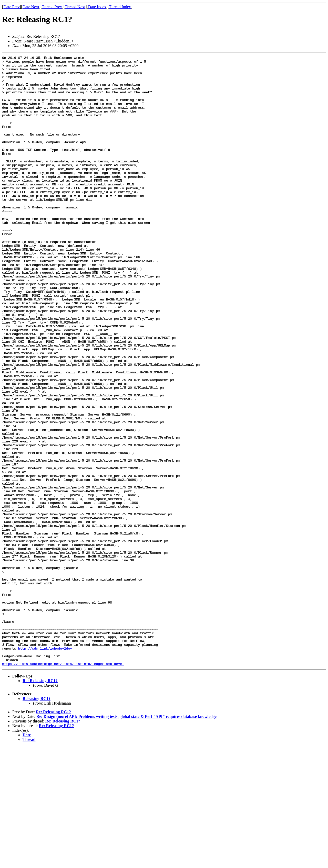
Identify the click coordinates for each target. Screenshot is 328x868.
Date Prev (12, 7)
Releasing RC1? (37, 821)
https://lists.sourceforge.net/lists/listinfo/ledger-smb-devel (63, 786)
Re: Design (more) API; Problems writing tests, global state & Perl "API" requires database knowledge (126, 838)
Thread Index (120, 7)
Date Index (97, 7)
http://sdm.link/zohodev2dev (45, 767)
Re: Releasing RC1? (40, 803)
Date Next (31, 7)
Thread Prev (52, 7)
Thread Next (75, 7)
